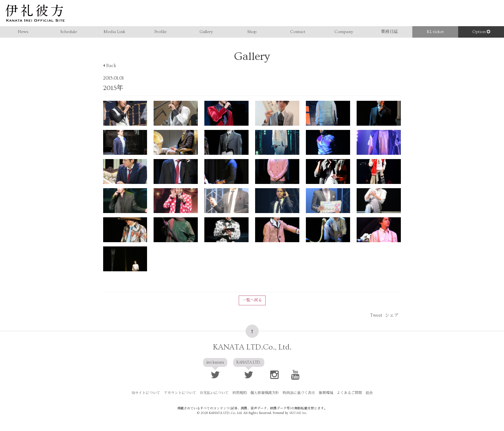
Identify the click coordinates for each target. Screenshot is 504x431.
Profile (160, 32)
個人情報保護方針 (265, 393)
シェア (392, 315)
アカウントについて (180, 393)
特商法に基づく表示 (299, 393)
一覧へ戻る (252, 300)
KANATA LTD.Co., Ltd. (252, 347)
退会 (369, 393)
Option (481, 32)
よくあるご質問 (349, 393)
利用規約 (239, 393)
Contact (298, 32)
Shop (252, 32)
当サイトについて (146, 393)
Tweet (376, 315)
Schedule (69, 32)
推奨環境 (326, 393)
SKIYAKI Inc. (298, 413)
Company (344, 32)
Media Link (114, 32)
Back (110, 66)
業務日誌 (389, 32)
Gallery (206, 32)
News (23, 32)
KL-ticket (435, 32)
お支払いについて (214, 393)
